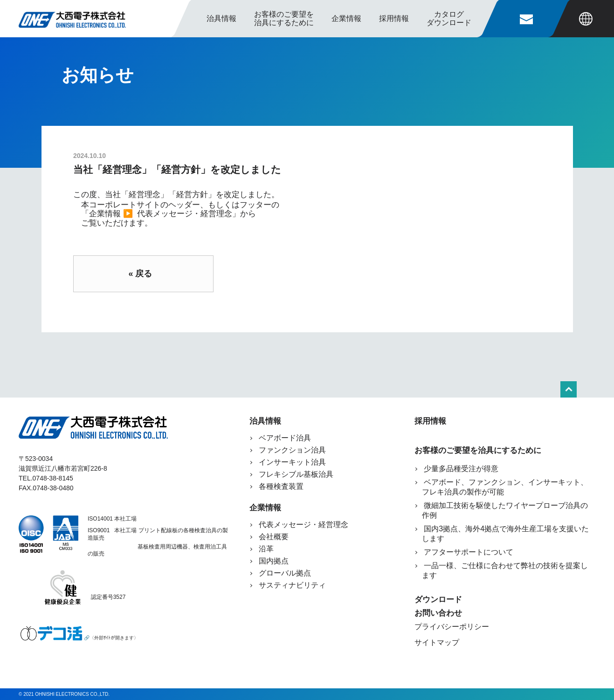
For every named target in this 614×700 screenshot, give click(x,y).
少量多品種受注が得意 (460, 469)
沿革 (266, 549)
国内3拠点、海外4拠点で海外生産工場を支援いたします (505, 534)
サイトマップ (437, 642)
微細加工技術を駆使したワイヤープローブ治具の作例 (505, 510)
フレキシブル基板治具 (296, 474)
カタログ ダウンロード (449, 18)
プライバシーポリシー (452, 627)
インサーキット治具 (292, 462)
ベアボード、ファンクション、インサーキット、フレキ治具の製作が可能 (505, 487)
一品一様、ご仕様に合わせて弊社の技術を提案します (505, 570)
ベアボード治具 (285, 438)
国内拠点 (274, 561)
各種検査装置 (281, 486)
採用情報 (394, 18)
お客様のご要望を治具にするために (478, 450)
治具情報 (221, 18)
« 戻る (140, 274)
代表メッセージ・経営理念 (185, 214)
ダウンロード (438, 600)
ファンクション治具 (292, 450)
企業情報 (265, 508)
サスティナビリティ (292, 585)
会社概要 (274, 537)
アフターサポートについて (468, 552)
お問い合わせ (438, 613)
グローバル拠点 (285, 573)
